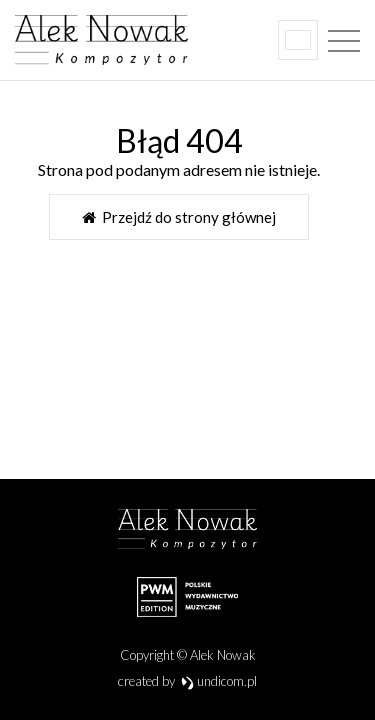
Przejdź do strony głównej (179, 217)
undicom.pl (219, 681)
